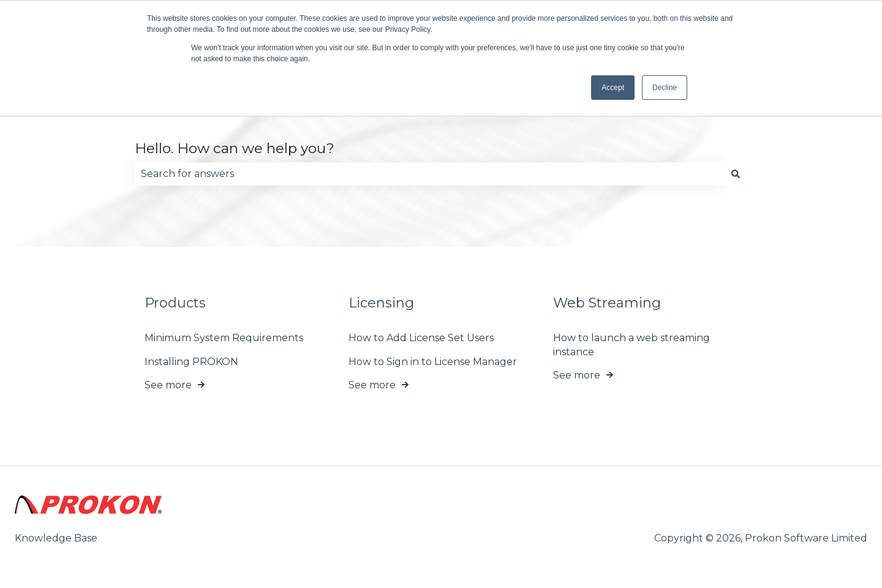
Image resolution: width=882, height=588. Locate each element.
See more (168, 385)
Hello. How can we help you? (235, 148)
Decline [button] (665, 88)
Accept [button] (613, 88)
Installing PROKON (191, 362)
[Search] (736, 174)
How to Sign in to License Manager (433, 362)
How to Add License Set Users (421, 338)
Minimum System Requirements (224, 338)
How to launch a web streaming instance (631, 345)
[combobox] (429, 174)
